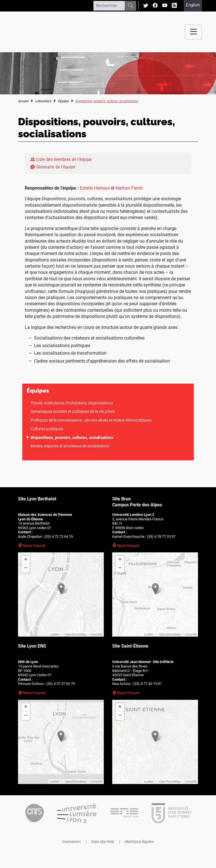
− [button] (26, 568)
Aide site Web (103, 842)
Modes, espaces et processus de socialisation (70, 446)
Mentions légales (139, 842)
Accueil (23, 101)
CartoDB (96, 634)
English (193, 5)
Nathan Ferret (129, 188)
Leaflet (54, 634)
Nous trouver (34, 546)
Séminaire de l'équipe (53, 167)
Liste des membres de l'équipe (61, 159)
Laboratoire (43, 101)
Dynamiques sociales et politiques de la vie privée (73, 411)
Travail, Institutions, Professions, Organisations (72, 403)
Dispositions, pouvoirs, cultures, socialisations (72, 438)
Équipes (63, 101)
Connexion (71, 842)
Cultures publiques (47, 429)
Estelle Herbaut (95, 188)
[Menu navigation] (193, 32)
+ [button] (26, 560)
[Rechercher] (109, 6)
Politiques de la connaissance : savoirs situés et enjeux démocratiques (91, 420)
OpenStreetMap (76, 634)
